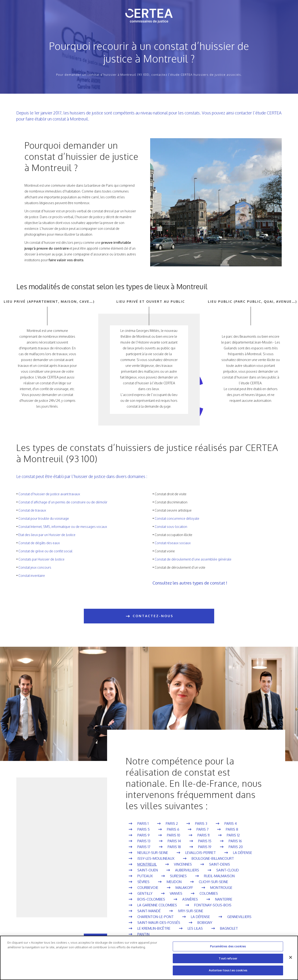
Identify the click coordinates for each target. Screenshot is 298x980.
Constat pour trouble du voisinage (44, 518)
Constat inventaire (32, 576)
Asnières (190, 899)
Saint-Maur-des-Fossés (159, 923)
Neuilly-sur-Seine (153, 853)
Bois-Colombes (151, 899)
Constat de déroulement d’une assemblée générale (193, 559)
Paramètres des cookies (228, 946)
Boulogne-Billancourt (213, 858)
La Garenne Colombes (157, 905)
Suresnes (178, 876)
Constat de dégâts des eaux (39, 543)
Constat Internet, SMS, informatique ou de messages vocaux (63, 527)
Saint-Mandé (149, 911)
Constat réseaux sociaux (173, 543)
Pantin (143, 934)
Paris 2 (172, 824)
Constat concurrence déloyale (177, 518)
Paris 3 (201, 824)
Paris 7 (203, 829)
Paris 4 (231, 824)
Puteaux (145, 876)
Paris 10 (174, 835)
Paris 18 (174, 847)
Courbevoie (148, 888)
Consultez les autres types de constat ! (190, 583)
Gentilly (145, 893)
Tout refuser (228, 958)
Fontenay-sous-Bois (213, 905)
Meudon (174, 882)
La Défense (243, 853)
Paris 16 (235, 841)
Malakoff (184, 888)
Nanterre (224, 899)
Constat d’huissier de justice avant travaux (49, 494)
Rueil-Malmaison (219, 876)
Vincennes (183, 864)
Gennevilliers (239, 917)
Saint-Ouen (148, 870)
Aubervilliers (187, 870)
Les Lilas (195, 928)
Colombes (209, 893)
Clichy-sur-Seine (213, 882)
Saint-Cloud (228, 870)
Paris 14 (174, 841)
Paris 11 (203, 835)
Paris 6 (173, 829)
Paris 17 (144, 847)
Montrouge (221, 888)
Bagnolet (229, 928)
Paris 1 (143, 824)
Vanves (176, 893)
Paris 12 (233, 835)
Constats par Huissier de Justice (41, 559)
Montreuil (147, 864)
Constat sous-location (171, 527)
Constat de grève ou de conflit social (45, 551)
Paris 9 (144, 835)
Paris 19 (205, 847)
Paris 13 (144, 841)
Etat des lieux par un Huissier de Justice (47, 535)
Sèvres (143, 882)
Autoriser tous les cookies (228, 970)
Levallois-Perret (201, 853)
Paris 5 (144, 829)
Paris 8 (232, 829)
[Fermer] (291, 957)
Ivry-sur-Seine (191, 911)
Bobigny (205, 923)
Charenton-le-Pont (156, 917)
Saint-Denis (220, 864)
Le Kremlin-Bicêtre (154, 928)
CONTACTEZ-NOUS (149, 616)
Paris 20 (236, 847)
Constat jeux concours (35, 567)
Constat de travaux (32, 510)
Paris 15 (205, 841)
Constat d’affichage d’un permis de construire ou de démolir (63, 502)
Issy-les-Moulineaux (156, 858)
